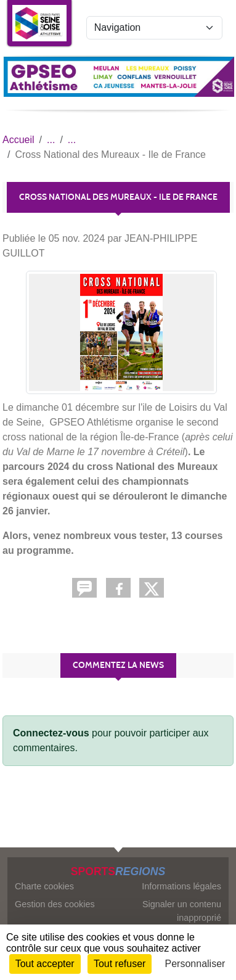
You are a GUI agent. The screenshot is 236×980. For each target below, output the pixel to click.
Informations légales (181, 886)
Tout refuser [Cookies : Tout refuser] (120, 964)
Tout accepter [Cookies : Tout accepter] (45, 964)
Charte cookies (44, 886)
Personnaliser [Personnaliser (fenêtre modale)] (195, 964)
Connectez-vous (51, 733)
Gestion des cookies (55, 904)
